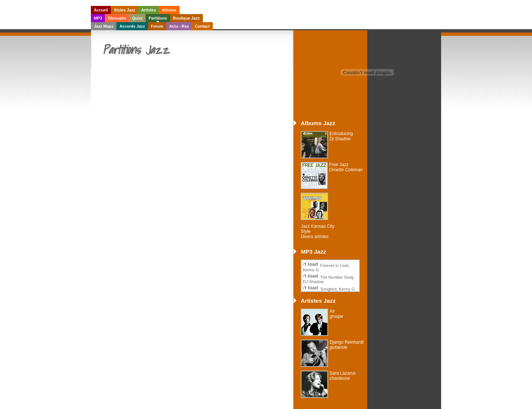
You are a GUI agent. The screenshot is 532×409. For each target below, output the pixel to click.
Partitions (158, 18)
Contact (202, 26)
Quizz (137, 18)
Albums (169, 10)
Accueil (101, 10)
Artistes (149, 10)
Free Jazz (346, 167)
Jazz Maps (104, 26)
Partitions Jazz (136, 49)
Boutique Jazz (186, 18)
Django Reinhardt (347, 345)
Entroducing (341, 136)
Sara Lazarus (343, 376)
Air (336, 314)
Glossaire (117, 18)
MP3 (98, 18)
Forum (157, 26)
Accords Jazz (132, 26)
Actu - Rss (179, 26)
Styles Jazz (125, 10)
